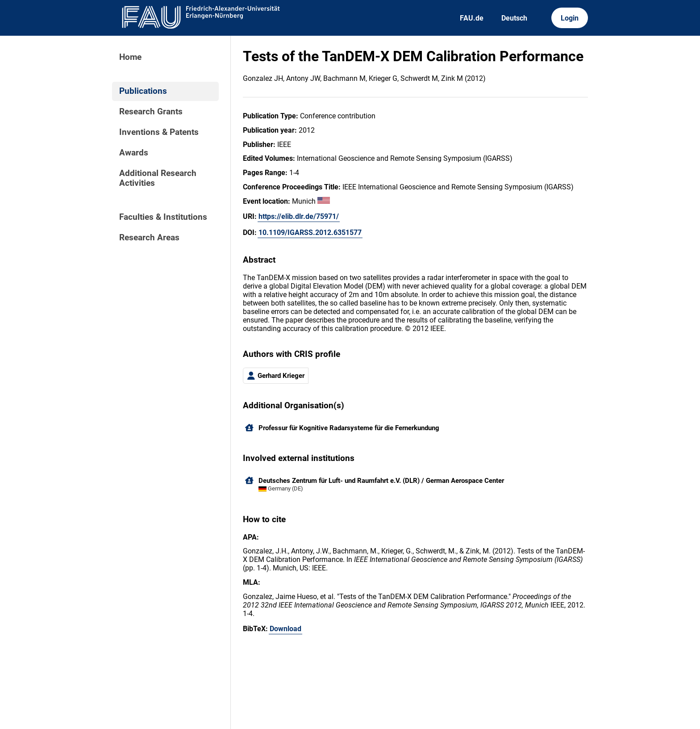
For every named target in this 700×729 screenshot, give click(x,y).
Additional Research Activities (158, 178)
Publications (143, 91)
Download (285, 629)
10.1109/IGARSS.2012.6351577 (310, 233)
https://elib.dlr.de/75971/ (299, 216)
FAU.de (472, 18)
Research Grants (151, 112)
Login (570, 18)
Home (130, 57)
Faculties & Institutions (163, 217)
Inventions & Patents (159, 132)
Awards (134, 153)
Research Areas (149, 238)
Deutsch (514, 18)
